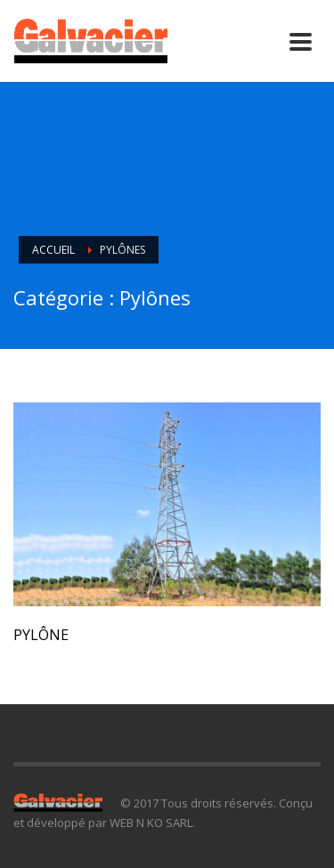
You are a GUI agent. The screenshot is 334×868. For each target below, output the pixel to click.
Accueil (53, 250)
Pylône (41, 635)
